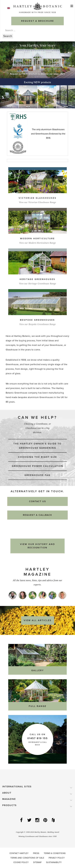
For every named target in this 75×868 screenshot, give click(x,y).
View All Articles (38, 620)
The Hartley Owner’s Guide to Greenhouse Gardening (37, 446)
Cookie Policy (21, 862)
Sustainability (54, 862)
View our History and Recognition (37, 546)
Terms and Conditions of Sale (27, 858)
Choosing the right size (37, 457)
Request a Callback (37, 515)
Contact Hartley (19, 853)
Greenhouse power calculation (37, 466)
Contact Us (37, 501)
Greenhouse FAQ (37, 475)
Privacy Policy (57, 858)
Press (36, 853)
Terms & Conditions (55, 853)
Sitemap (37, 862)
